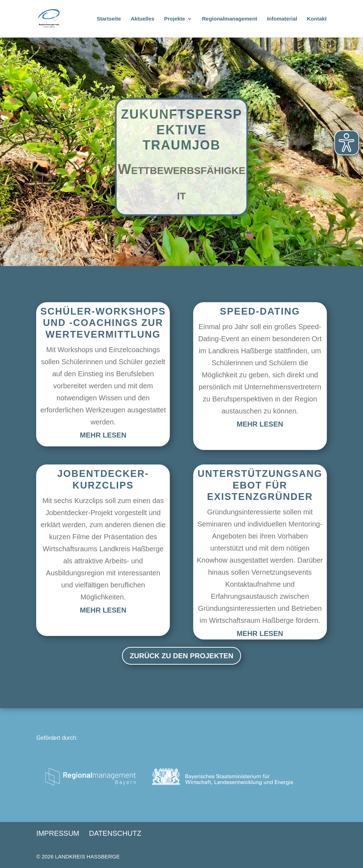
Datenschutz (115, 833)
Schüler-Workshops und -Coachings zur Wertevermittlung (103, 323)
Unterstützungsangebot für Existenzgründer (260, 485)
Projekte (175, 19)
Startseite (109, 19)
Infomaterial (282, 19)
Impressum (58, 833)
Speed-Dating (260, 311)
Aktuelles (143, 19)
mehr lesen (103, 435)
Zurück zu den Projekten (181, 656)
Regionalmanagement (230, 19)
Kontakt (317, 19)
